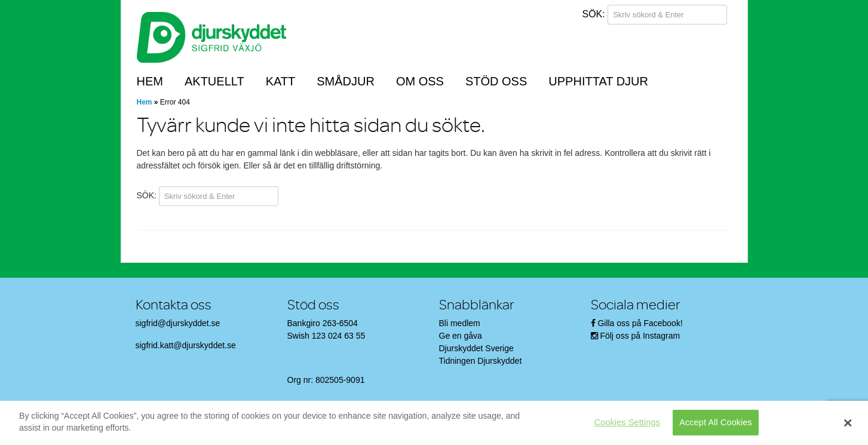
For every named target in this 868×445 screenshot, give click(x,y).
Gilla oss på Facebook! (640, 323)
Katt (281, 81)
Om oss (420, 81)
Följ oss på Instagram (640, 336)
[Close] (848, 423)
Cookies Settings (627, 422)
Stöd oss (496, 81)
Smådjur (346, 81)
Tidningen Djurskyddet (481, 361)
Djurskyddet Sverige (476, 348)
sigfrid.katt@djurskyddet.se (186, 345)
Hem (150, 81)
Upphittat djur (598, 81)
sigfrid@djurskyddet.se (178, 323)
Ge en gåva (461, 336)
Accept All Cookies (716, 422)
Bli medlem (460, 323)
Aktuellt (214, 81)
